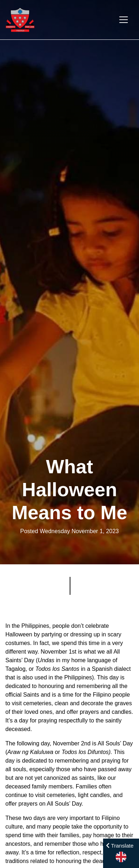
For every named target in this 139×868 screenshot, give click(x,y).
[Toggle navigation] (124, 20)
